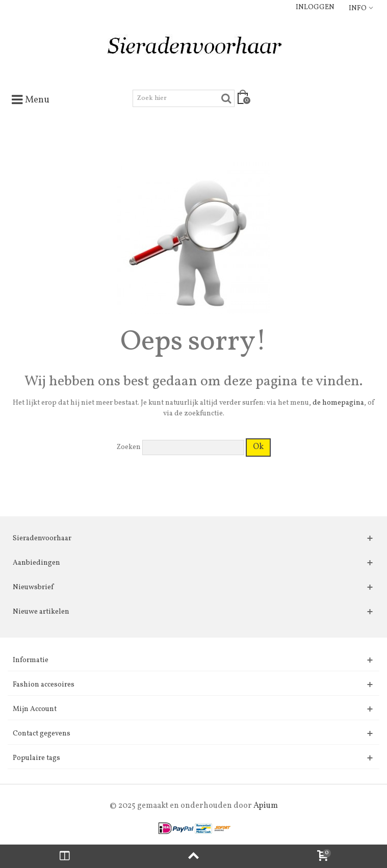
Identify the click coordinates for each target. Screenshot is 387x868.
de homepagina (338, 403)
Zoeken (129, 447)
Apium (266, 806)
